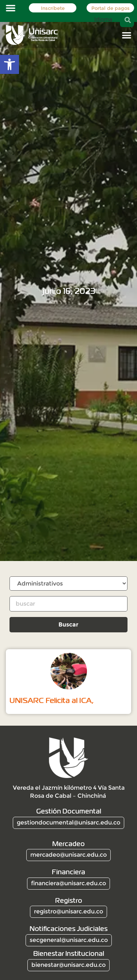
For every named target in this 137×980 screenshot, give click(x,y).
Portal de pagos (111, 8)
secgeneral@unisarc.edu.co (69, 940)
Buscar (68, 624)
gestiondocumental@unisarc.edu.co (68, 822)
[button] (11, 8)
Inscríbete (52, 8)
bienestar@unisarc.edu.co (68, 965)
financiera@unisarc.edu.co (68, 883)
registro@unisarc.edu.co (68, 911)
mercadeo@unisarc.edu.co (68, 855)
